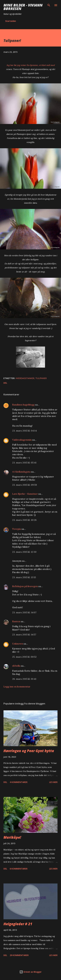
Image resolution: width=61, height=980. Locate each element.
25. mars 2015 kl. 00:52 (24, 657)
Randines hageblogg (23, 405)
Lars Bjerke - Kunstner (25, 494)
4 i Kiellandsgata (21, 472)
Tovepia (17, 529)
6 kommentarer (19, 869)
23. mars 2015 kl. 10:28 (24, 520)
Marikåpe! (12, 837)
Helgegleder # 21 (18, 924)
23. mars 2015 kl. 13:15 (24, 577)
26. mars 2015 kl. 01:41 (24, 679)
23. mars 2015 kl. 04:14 (24, 431)
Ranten (16, 621)
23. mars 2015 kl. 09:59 (25, 485)
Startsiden (11, 21)
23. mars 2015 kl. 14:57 (24, 635)
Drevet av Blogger (31, 972)
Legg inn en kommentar (17, 687)
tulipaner (41, 378)
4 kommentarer (19, 782)
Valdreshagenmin (22, 440)
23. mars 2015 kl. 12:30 (24, 552)
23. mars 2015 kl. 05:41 (24, 463)
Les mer (53, 782)
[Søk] (49, 5)
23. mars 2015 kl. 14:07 (24, 612)
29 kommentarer (19, 955)
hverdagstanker (25, 378)
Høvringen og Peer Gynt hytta (29, 751)
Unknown (18, 644)
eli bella (16, 666)
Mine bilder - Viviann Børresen (23, 7)
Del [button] (5, 383)
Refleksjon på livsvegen (25, 586)
